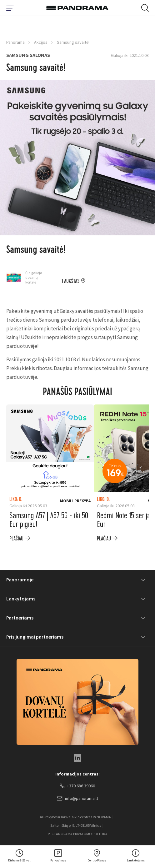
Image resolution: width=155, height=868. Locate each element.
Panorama (15, 42)
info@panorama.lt (77, 799)
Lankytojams (21, 599)
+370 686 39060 (77, 786)
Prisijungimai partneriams (35, 637)
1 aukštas (70, 281)
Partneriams (20, 618)
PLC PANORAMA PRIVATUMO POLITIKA (78, 834)
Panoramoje (20, 580)
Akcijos (41, 42)
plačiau (16, 539)
